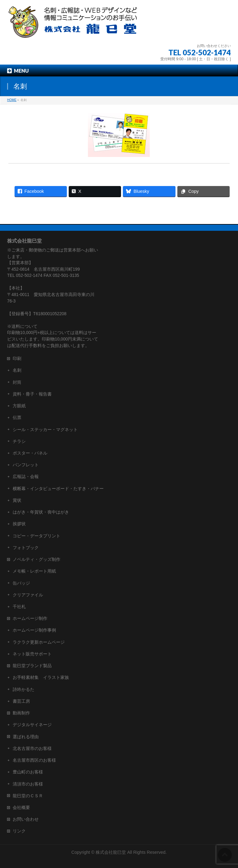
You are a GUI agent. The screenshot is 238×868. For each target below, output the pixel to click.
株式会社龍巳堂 (111, 852)
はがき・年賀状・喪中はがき (41, 512)
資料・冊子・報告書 (32, 394)
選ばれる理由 (26, 737)
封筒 (17, 382)
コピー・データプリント (37, 536)
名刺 (17, 370)
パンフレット (26, 465)
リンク (19, 831)
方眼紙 (19, 406)
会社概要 (21, 807)
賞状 (17, 500)
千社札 (19, 607)
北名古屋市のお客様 (32, 748)
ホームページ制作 (30, 618)
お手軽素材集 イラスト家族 (41, 677)
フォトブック (26, 548)
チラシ (19, 441)
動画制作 (21, 713)
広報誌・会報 (26, 476)
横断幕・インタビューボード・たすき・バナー (58, 489)
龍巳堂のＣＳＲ (28, 796)
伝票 (17, 417)
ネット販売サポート (32, 654)
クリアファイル (28, 595)
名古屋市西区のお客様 (34, 760)
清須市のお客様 (28, 784)
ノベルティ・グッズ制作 (37, 559)
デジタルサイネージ (32, 725)
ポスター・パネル (30, 453)
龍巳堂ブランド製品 (32, 666)
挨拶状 (19, 524)
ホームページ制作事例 (34, 630)
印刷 (17, 358)
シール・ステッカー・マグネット (45, 430)
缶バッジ (21, 583)
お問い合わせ (26, 819)
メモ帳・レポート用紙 (34, 571)
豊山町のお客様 (28, 772)
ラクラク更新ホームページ (39, 642)
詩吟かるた (24, 689)
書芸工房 (21, 701)
